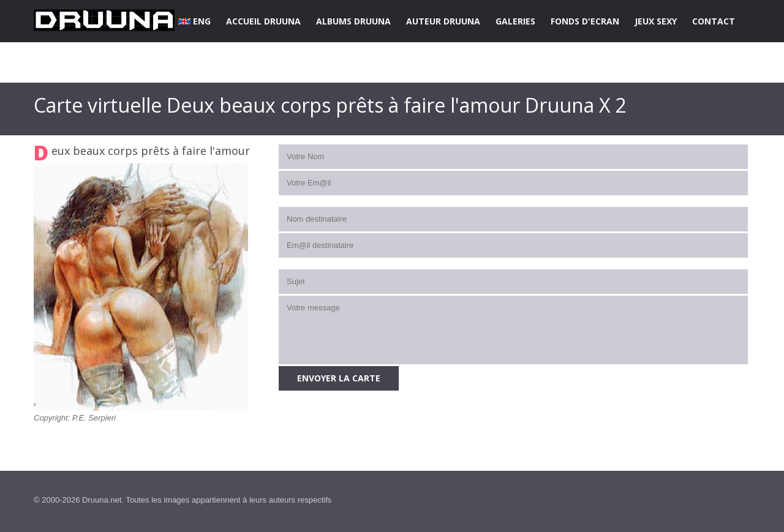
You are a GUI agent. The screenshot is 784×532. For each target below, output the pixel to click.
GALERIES (515, 21)
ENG (194, 21)
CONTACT (714, 21)
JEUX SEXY (656, 21)
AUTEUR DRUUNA (443, 21)
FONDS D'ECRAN (585, 21)
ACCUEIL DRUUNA (263, 21)
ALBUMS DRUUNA (353, 21)
